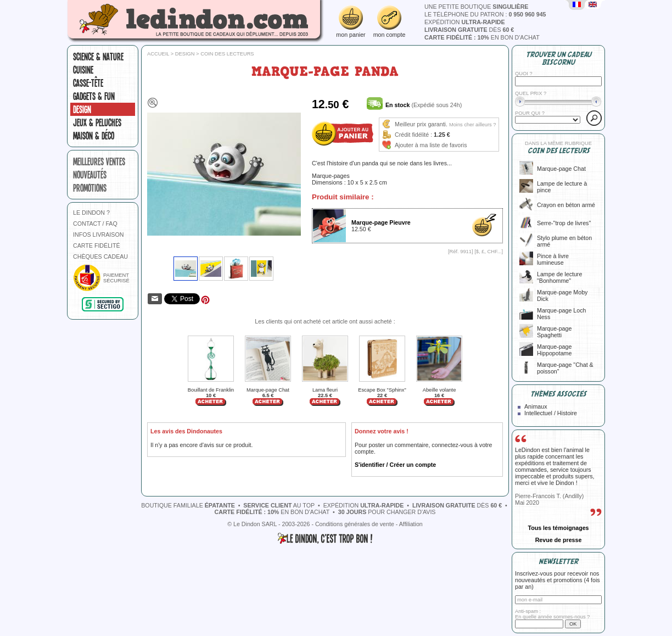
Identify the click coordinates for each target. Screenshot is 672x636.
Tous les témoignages (558, 528)
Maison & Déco (94, 136)
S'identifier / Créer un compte (395, 465)
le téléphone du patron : (485, 14)
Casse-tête (88, 83)
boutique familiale (188, 505)
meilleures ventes (99, 161)
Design (82, 109)
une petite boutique (476, 7)
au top (279, 505)
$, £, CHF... (489, 252)
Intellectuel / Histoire (551, 413)
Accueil (158, 54)
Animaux (536, 406)
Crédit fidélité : (413, 135)
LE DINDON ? (91, 213)
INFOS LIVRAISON (98, 235)
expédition (465, 22)
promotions (90, 188)
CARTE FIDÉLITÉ (97, 246)
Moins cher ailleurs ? (473, 125)
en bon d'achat (482, 37)
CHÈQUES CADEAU (100, 256)
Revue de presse (559, 540)
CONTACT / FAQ (95, 224)
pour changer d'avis (387, 512)
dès (469, 30)
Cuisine (83, 70)
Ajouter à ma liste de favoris (431, 145)
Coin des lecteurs (227, 54)
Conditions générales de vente (355, 524)
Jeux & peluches (97, 122)
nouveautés (90, 175)
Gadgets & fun (94, 96)
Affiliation (411, 524)
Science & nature (98, 57)
